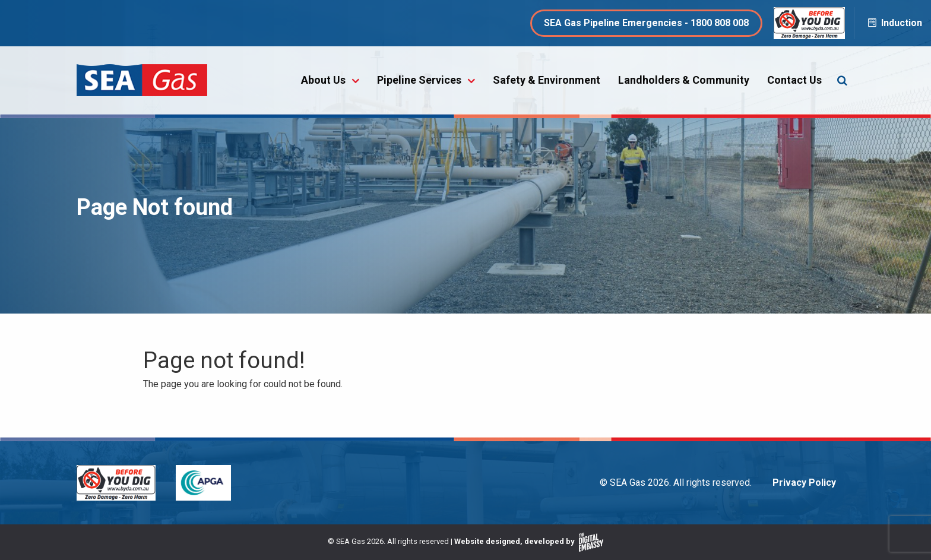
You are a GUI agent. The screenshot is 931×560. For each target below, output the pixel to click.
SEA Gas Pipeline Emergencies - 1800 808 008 (646, 23)
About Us (323, 80)
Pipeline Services (419, 80)
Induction (894, 23)
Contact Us (794, 80)
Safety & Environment (547, 80)
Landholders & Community (684, 80)
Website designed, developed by (529, 541)
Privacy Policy (804, 483)
